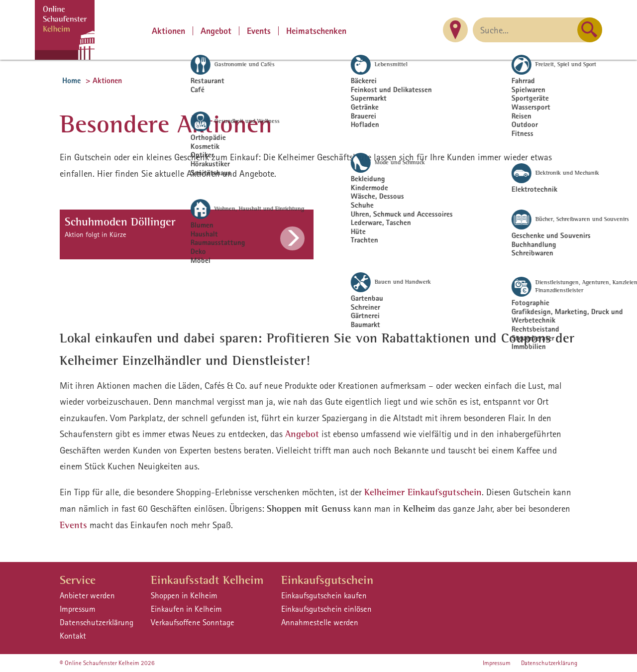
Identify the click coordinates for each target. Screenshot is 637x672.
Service (78, 580)
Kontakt (73, 636)
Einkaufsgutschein (327, 580)
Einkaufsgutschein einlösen (326, 609)
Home (71, 80)
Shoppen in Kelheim (184, 595)
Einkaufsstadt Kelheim (207, 580)
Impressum (78, 609)
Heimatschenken (316, 31)
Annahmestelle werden (320, 622)
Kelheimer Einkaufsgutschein (423, 492)
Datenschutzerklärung (97, 622)
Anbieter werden (87, 595)
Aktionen (168, 31)
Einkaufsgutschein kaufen (324, 595)
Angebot (216, 31)
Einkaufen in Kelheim (186, 609)
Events (259, 31)
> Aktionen (104, 80)
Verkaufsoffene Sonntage (193, 622)
